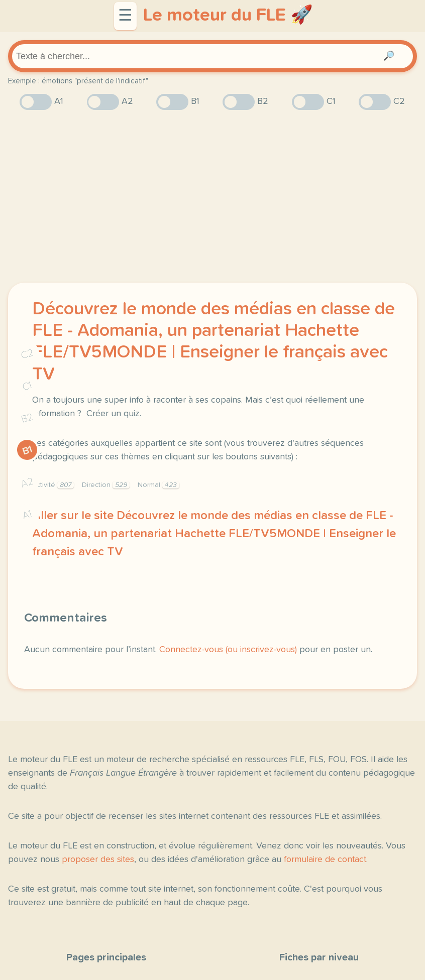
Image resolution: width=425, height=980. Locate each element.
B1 (27, 450)
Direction (106, 485)
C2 (27, 354)
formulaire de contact (325, 860)
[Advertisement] (212, 196)
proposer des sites (98, 860)
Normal (158, 485)
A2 (27, 482)
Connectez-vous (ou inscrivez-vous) (228, 650)
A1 (27, 514)
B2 (27, 418)
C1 (27, 386)
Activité (53, 485)
